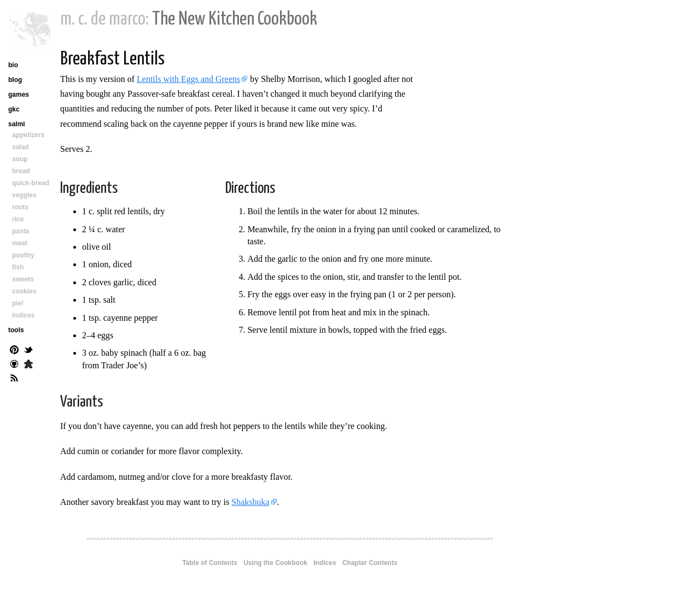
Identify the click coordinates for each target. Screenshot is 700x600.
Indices (325, 563)
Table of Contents (209, 563)
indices (23, 315)
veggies (24, 195)
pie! (18, 303)
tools (16, 330)
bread (21, 171)
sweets (23, 279)
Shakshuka (250, 502)
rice (18, 219)
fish (18, 267)
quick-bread (31, 183)
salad (21, 147)
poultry (23, 255)
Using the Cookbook (275, 563)
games (19, 95)
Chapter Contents (370, 563)
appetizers (28, 135)
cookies (24, 291)
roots (20, 207)
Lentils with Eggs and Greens (188, 79)
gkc (14, 109)
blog (15, 80)
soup (20, 159)
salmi (17, 124)
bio (13, 65)
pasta (21, 231)
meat (20, 243)
